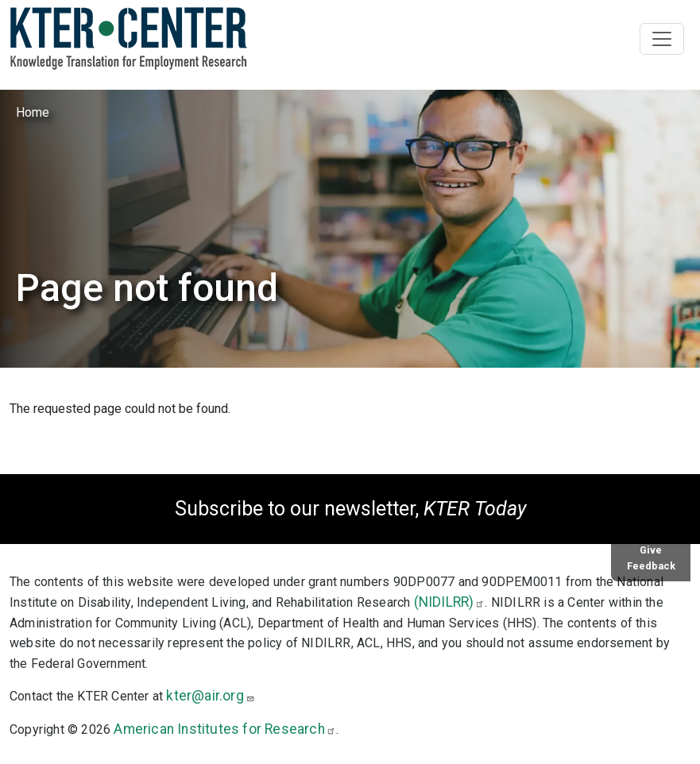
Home (33, 112)
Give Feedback (651, 558)
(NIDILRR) (450, 602)
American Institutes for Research (224, 729)
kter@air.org (210, 696)
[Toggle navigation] (662, 39)
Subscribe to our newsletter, (350, 509)
